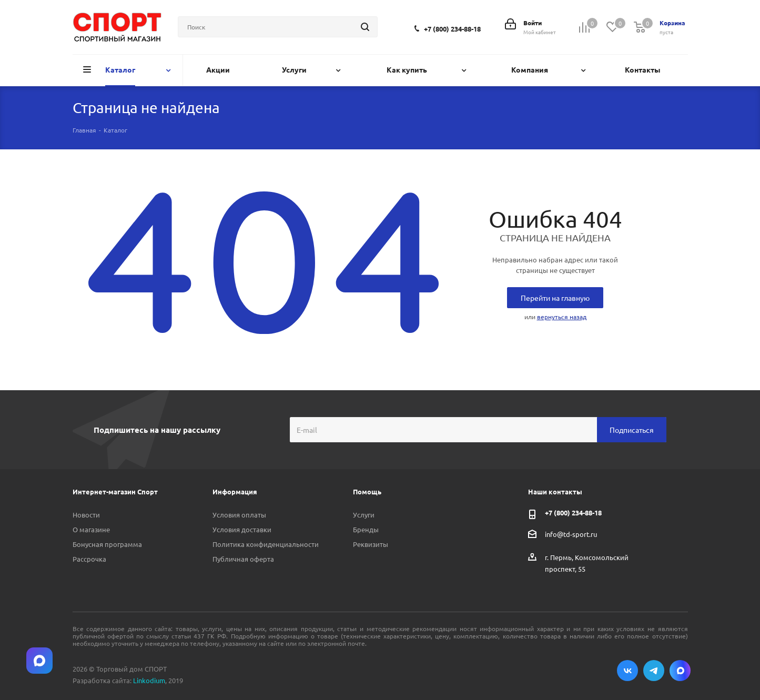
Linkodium (149, 680)
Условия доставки (242, 529)
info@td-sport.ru (571, 534)
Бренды (366, 529)
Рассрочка (89, 559)
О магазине (91, 529)
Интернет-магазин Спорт (115, 491)
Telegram (654, 671)
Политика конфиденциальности (266, 544)
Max (680, 671)
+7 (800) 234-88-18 (452, 29)
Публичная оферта (243, 559)
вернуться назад (562, 317)
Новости (86, 515)
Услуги (364, 515)
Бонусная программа (107, 544)
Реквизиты (371, 544)
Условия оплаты (239, 515)
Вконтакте (627, 671)
